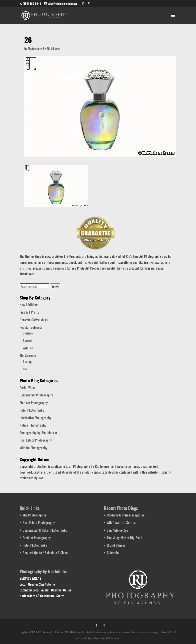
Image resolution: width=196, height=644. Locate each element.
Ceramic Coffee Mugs (34, 320)
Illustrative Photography (36, 418)
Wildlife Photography (33, 448)
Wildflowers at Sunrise (122, 522)
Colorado (113, 553)
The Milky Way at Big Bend (125, 538)
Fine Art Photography (34, 403)
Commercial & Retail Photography (45, 530)
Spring (27, 361)
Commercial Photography (36, 395)
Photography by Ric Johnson (44, 48)
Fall (25, 369)
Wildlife (28, 348)
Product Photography (37, 538)
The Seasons (28, 356)
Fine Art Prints (29, 312)
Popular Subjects (31, 327)
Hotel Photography (32, 410)
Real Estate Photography (36, 440)
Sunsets (28, 340)
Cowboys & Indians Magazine (126, 515)
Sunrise (28, 333)
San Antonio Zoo (117, 530)
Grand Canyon (116, 545)
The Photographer (34, 515)
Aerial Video (28, 387)
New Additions (29, 305)
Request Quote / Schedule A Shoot (45, 553)
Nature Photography (33, 425)
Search (55, 286)
